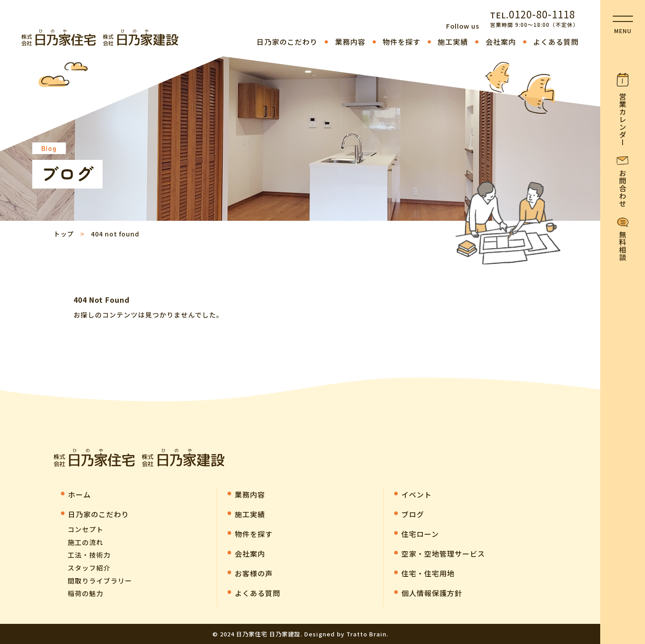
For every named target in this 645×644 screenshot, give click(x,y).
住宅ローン (420, 534)
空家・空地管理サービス (443, 554)
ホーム (80, 494)
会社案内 (501, 42)
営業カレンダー (623, 119)
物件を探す (402, 42)
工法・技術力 (89, 555)
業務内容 (350, 42)
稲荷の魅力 (86, 593)
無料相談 (623, 246)
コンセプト (86, 529)
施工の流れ (86, 542)
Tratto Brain (366, 634)
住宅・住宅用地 (428, 573)
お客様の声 (254, 573)
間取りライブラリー (100, 581)
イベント (417, 494)
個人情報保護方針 (432, 593)
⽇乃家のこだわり (287, 42)
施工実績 (453, 42)
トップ (64, 234)
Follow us (463, 26)
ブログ (413, 514)
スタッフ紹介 (89, 568)
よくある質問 (556, 42)
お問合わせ (623, 188)
